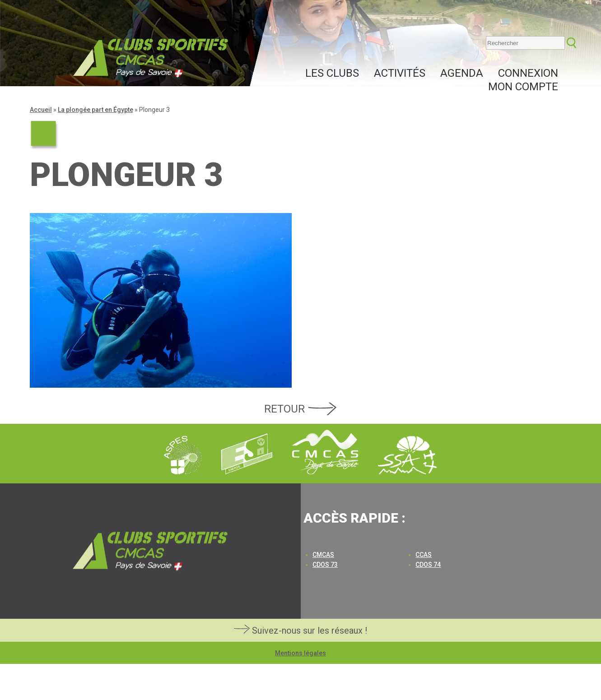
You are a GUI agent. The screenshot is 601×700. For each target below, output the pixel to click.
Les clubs (332, 73)
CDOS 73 (325, 565)
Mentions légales (300, 653)
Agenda (462, 73)
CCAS (424, 555)
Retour (284, 409)
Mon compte (523, 87)
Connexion (528, 73)
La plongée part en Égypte (96, 110)
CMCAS (323, 555)
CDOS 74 (428, 565)
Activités (400, 73)
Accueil (41, 110)
